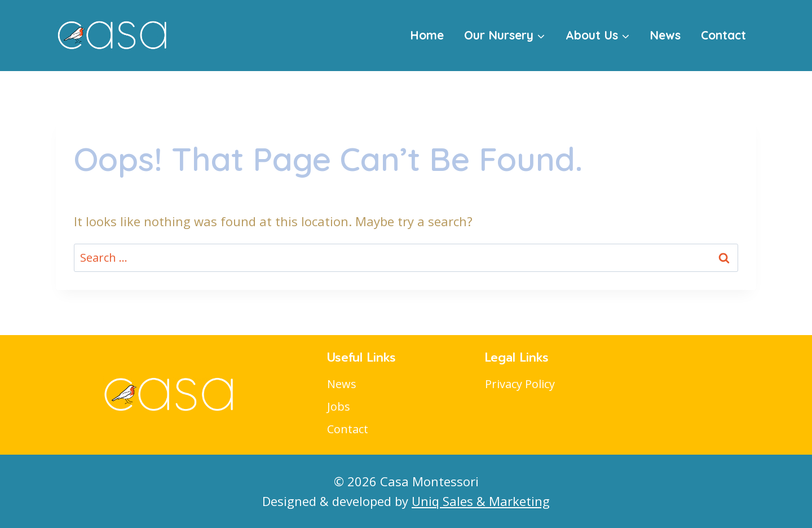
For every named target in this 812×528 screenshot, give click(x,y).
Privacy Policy (520, 384)
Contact (723, 35)
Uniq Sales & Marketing (481, 501)
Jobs (339, 406)
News (665, 35)
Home (427, 35)
